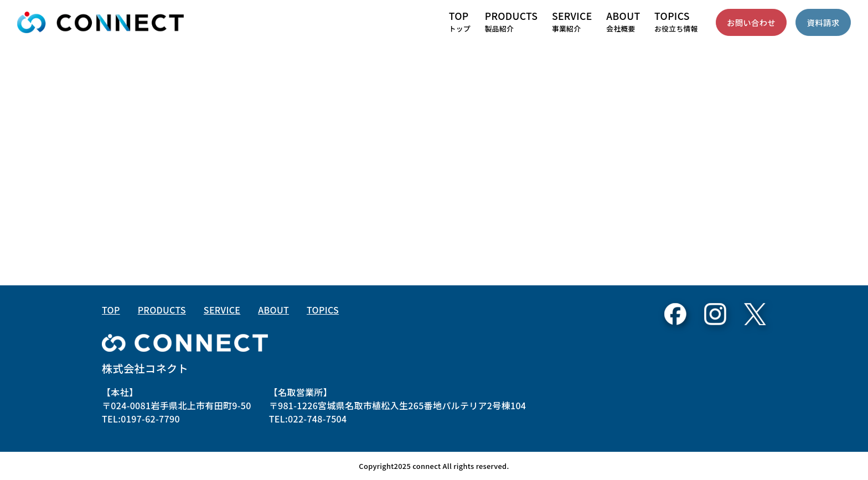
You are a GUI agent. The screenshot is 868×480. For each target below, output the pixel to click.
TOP (111, 310)
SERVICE (222, 310)
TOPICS (323, 310)
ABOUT (273, 310)
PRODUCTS (162, 310)
